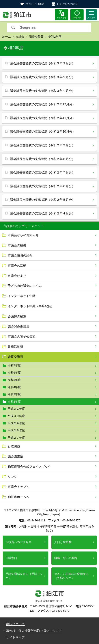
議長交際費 (36, 37)
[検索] (54, 28)
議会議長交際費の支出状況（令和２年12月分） (43, 104)
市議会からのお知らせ (23, 235)
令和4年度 (14, 387)
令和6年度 (14, 373)
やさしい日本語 (35, 4)
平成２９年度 (16, 423)
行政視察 (14, 446)
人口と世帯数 (63, 542)
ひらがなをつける (68, 4)
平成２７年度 (16, 438)
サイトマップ (15, 637)
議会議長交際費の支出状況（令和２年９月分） (43, 145)
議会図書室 (15, 456)
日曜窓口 (11, 558)
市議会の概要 (17, 245)
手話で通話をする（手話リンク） (24, 576)
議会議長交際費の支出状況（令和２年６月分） (43, 186)
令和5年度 (14, 380)
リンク (12, 477)
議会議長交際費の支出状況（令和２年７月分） (43, 172)
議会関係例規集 (19, 326)
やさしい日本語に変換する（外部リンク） (71, 576)
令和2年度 (14, 402)
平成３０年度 (16, 416)
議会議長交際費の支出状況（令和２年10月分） (43, 131)
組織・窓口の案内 (66, 558)
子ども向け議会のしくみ (25, 286)
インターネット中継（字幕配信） (31, 306)
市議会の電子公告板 (22, 336)
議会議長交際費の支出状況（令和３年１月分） (43, 91)
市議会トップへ (19, 487)
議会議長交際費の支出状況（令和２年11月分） (43, 118)
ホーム (7, 37)
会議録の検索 (17, 316)
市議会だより (17, 276)
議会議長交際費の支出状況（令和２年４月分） (43, 213)
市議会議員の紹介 (20, 255)
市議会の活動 (17, 266)
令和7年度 (14, 365)
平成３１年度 (16, 409)
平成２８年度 (16, 430)
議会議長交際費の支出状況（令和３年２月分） (43, 77)
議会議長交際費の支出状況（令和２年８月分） (43, 159)
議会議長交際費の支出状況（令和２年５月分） (43, 200)
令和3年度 (14, 394)
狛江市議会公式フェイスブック (29, 467)
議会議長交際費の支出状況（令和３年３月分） (43, 63)
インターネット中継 (22, 296)
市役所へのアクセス (18, 542)
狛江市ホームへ (19, 497)
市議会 (20, 37)
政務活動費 (15, 347)
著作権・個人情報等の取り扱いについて (34, 631)
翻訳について (15, 624)
